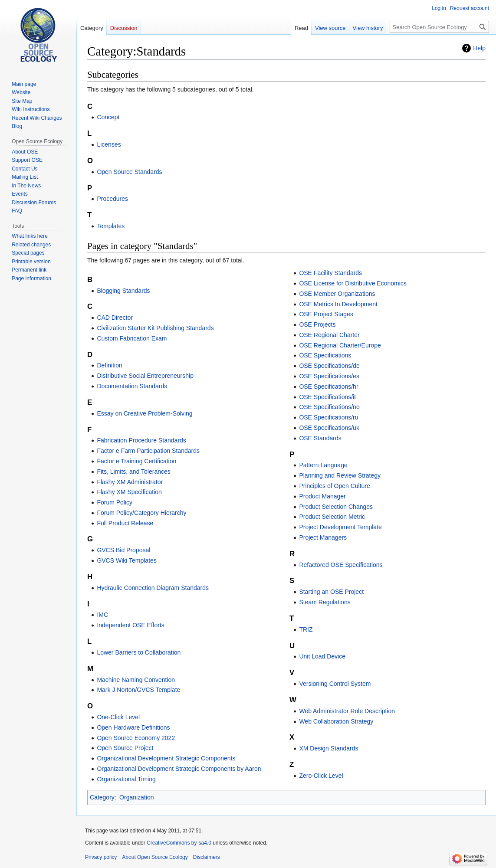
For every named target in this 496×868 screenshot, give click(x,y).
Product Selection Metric (332, 517)
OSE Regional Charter (329, 335)
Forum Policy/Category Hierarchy (141, 513)
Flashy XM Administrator (130, 482)
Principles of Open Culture (334, 486)
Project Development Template (340, 527)
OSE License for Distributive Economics (353, 283)
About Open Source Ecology (155, 857)
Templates (111, 226)
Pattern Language (323, 465)
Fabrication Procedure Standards (141, 440)
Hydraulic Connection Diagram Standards (153, 588)
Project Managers (323, 537)
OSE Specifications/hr (328, 387)
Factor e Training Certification (136, 461)
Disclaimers (207, 857)
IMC (102, 615)
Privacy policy (101, 857)
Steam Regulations (325, 602)
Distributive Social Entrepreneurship (145, 376)
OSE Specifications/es (329, 376)
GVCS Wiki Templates (126, 560)
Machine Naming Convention (136, 680)
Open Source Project (125, 748)
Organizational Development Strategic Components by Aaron (179, 769)
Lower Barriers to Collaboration (139, 652)
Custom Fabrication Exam (132, 338)
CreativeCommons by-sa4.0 (179, 843)
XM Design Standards (328, 748)
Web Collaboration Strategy (336, 721)
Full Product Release (125, 523)
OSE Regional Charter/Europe (340, 345)
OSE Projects (317, 324)
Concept (108, 117)
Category (102, 797)
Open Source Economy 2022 (136, 738)
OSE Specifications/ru (328, 417)
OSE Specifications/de (329, 366)
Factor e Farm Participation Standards (148, 451)
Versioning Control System (335, 684)
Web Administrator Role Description (347, 711)
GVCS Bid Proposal (123, 550)
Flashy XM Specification (129, 492)
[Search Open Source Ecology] (439, 27)
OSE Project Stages (326, 314)
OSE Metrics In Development (338, 304)
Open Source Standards (129, 172)
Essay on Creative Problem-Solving (145, 413)
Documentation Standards (132, 386)
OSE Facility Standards (330, 273)
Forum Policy (115, 502)
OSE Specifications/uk (329, 428)
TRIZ (306, 629)
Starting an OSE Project (331, 592)
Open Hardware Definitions (133, 727)
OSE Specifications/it (327, 397)
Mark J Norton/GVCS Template (138, 690)
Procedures (112, 199)
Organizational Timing (126, 779)
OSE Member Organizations (337, 294)
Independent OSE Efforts (130, 625)
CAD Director (115, 318)
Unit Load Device (322, 656)
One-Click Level (118, 717)
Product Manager (322, 496)
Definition (109, 365)
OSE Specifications (325, 355)
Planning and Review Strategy (340, 475)
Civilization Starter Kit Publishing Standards (155, 328)
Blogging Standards (123, 291)
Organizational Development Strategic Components (166, 758)
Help (479, 48)
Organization (136, 797)
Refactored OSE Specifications (341, 565)
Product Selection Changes (336, 507)
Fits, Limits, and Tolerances (133, 472)
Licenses (109, 144)
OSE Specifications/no (329, 407)
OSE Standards (320, 438)
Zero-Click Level (321, 776)
